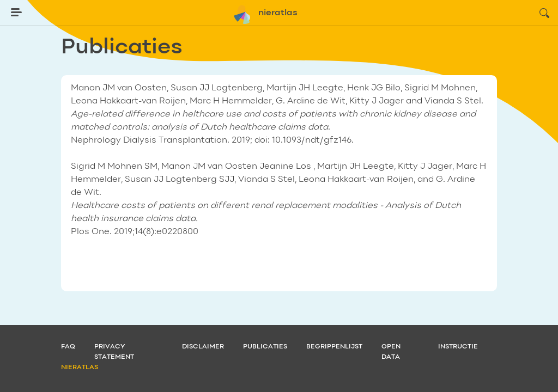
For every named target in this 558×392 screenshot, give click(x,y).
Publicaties (265, 347)
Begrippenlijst (334, 347)
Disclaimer (203, 347)
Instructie (458, 347)
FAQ (68, 347)
